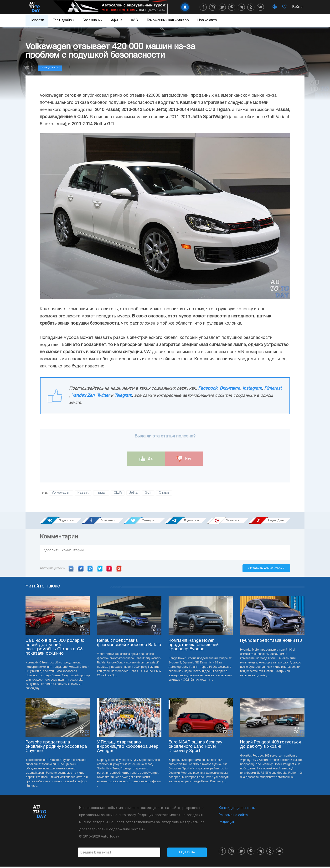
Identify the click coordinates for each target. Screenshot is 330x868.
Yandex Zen (83, 396)
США (118, 493)
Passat (83, 493)
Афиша (117, 20)
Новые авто (207, 20)
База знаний (93, 20)
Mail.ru (90, 570)
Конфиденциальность (237, 810)
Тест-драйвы (63, 20)
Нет (184, 459)
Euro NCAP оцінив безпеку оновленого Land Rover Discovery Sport (195, 748)
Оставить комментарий (266, 570)
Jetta (133, 493)
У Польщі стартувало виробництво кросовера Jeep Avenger (128, 748)
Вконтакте (230, 389)
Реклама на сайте (233, 817)
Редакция (227, 824)
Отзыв (164, 493)
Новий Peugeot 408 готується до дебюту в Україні (271, 746)
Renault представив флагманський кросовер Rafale (129, 644)
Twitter (103, 396)
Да (146, 459)
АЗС (134, 20)
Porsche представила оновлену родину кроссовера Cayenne (56, 748)
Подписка (187, 854)
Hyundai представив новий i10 (271, 642)
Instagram (252, 389)
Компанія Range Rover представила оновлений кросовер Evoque (194, 646)
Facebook (208, 389)
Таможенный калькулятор (168, 20)
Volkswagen (61, 493)
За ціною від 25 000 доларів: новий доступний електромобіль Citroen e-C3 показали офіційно (55, 649)
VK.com (71, 570)
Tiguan (101, 493)
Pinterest (273, 389)
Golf (148, 493)
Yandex (109, 570)
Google (119, 570)
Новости (37, 20)
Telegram (123, 396)
